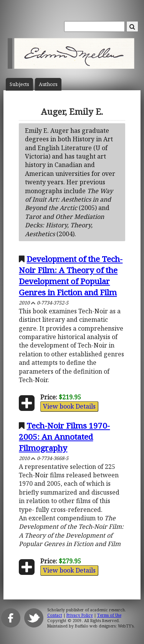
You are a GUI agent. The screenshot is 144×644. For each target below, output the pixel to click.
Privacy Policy (80, 615)
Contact (55, 615)
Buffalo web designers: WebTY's (104, 626)
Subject (19, 84)
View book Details (69, 406)
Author (48, 84)
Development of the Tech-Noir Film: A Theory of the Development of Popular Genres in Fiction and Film (71, 276)
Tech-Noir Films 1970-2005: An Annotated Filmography (64, 437)
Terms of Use (109, 615)
